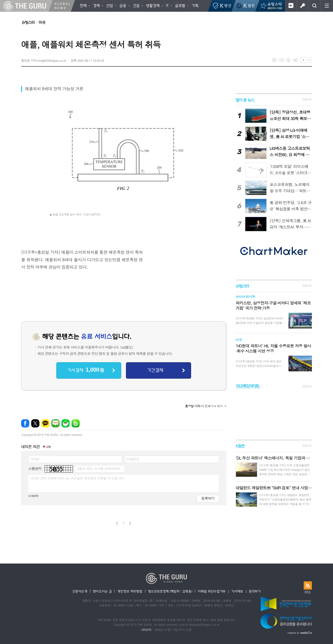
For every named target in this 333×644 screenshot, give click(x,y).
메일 (281, 60)
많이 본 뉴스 (245, 100)
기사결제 (86, 370)
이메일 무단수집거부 (212, 591)
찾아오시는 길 (102, 591)
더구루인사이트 (248, 386)
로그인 (303, 6)
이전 (117, 523)
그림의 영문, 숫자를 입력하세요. (98, 469)
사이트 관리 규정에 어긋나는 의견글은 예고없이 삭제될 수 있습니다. (77, 478)
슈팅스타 (28, 22)
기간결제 (155, 370)
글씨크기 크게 (303, 60)
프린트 (288, 60)
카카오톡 (45, 423)
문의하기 (255, 591)
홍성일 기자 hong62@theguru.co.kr (44, 60)
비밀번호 (133, 459)
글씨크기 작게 (309, 60)
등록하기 (208, 498)
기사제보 (237, 591)
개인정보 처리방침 (130, 591)
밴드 (76, 423)
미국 (42, 22)
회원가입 (291, 6)
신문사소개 (80, 591)
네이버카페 (66, 423)
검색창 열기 (315, 6)
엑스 (35, 423)
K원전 (240, 446)
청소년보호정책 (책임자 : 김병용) (170, 591)
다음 (130, 523)
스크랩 (295, 60)
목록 (274, 60)
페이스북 (25, 423)
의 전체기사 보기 (204, 406)
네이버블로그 (55, 423)
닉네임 (35, 459)
